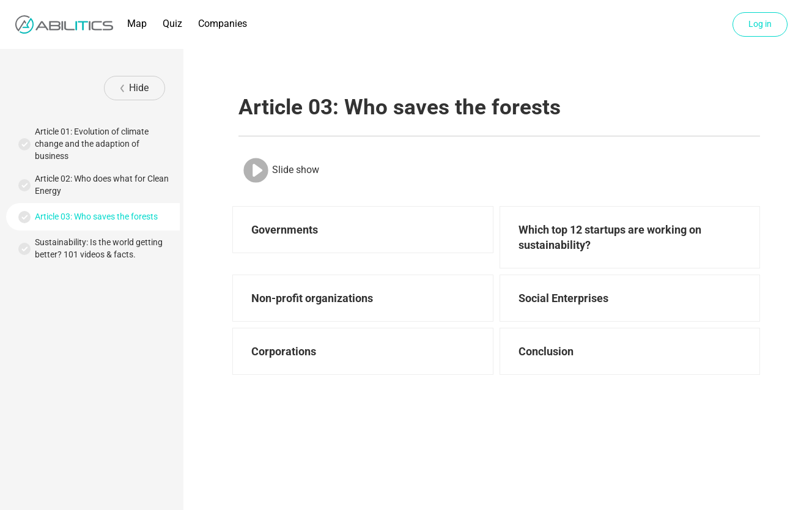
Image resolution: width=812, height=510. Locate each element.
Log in (760, 24)
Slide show (281, 170)
